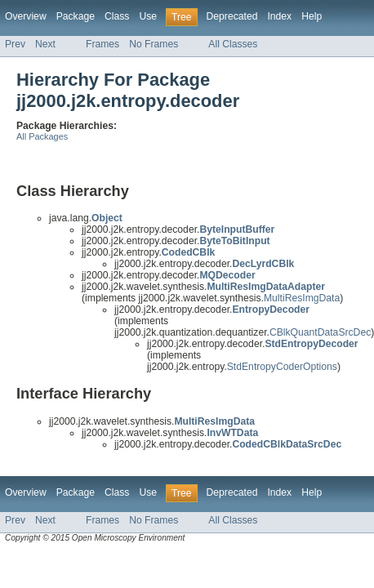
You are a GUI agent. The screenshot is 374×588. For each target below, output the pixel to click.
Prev (15, 44)
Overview (26, 16)
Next (45, 44)
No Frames (154, 44)
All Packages (42, 136)
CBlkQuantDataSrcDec (320, 332)
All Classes (233, 44)
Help (312, 16)
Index (279, 16)
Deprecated (232, 16)
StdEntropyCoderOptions (282, 367)
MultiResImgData (302, 298)
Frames (102, 44)
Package (76, 16)
